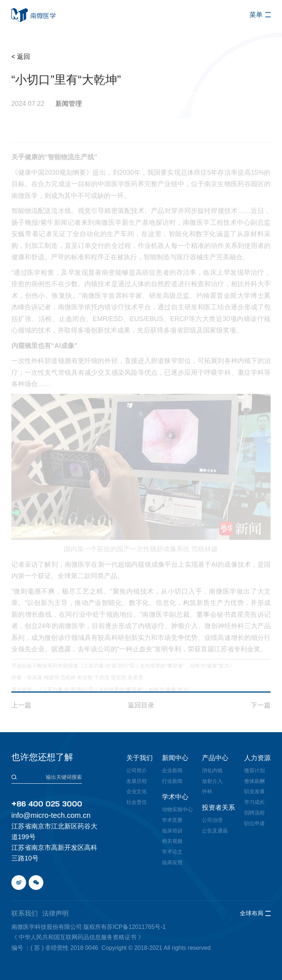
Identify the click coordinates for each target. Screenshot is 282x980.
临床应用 (172, 862)
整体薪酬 (254, 781)
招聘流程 (254, 813)
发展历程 (137, 781)
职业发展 (254, 791)
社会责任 (137, 802)
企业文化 (137, 791)
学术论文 (172, 852)
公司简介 (137, 770)
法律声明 (55, 913)
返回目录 (141, 720)
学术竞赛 (172, 820)
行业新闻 (172, 781)
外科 (207, 791)
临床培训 (172, 831)
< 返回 (22, 57)
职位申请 (254, 823)
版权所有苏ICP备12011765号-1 (124, 927)
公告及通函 (215, 831)
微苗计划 (254, 770)
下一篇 (261, 720)
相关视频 (172, 841)
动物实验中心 (177, 809)
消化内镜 (212, 770)
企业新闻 (172, 770)
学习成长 (254, 802)
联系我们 (25, 913)
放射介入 (212, 781)
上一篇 (21, 720)
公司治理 (212, 820)
